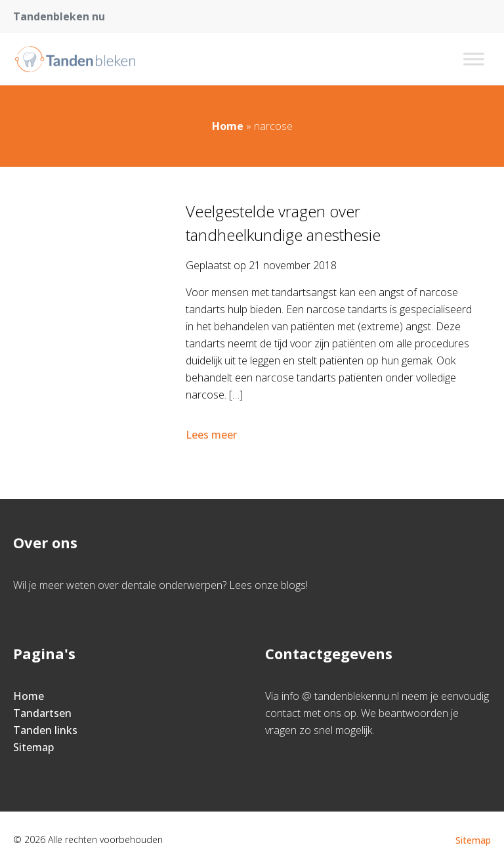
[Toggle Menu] (474, 59)
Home (228, 126)
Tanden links (45, 730)
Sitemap (33, 747)
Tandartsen (42, 713)
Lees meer (213, 435)
